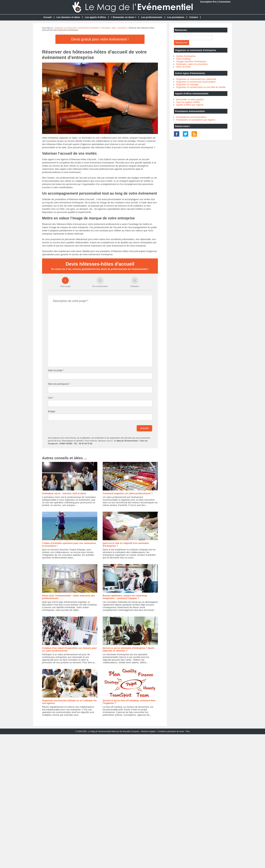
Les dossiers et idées (68, 17)
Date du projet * (56, 370)
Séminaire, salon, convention (114, 28)
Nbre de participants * (59, 384)
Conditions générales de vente (171, 731)
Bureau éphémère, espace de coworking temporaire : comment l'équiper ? (125, 597)
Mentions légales (149, 731)
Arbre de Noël (183, 67)
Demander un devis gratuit (190, 99)
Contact (194, 17)
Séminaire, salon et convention (192, 64)
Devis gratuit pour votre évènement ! (100, 39)
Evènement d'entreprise (89, 28)
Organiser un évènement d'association (196, 82)
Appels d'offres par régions (190, 105)
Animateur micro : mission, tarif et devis (64, 493)
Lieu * (51, 398)
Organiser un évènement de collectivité (196, 79)
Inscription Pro (209, 2)
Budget (52, 411)
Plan (188, 731)
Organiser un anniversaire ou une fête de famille (201, 87)
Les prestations (176, 17)
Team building (183, 59)
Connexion (224, 2)
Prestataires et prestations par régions (196, 120)
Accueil (48, 17)
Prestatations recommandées (191, 117)
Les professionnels (152, 17)
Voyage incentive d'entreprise (191, 61)
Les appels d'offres (96, 17)
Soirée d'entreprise (186, 56)
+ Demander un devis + (124, 17)
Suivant (144, 428)
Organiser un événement (65, 28)
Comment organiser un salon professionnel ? (128, 493)
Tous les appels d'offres (188, 102)
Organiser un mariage (187, 84)
